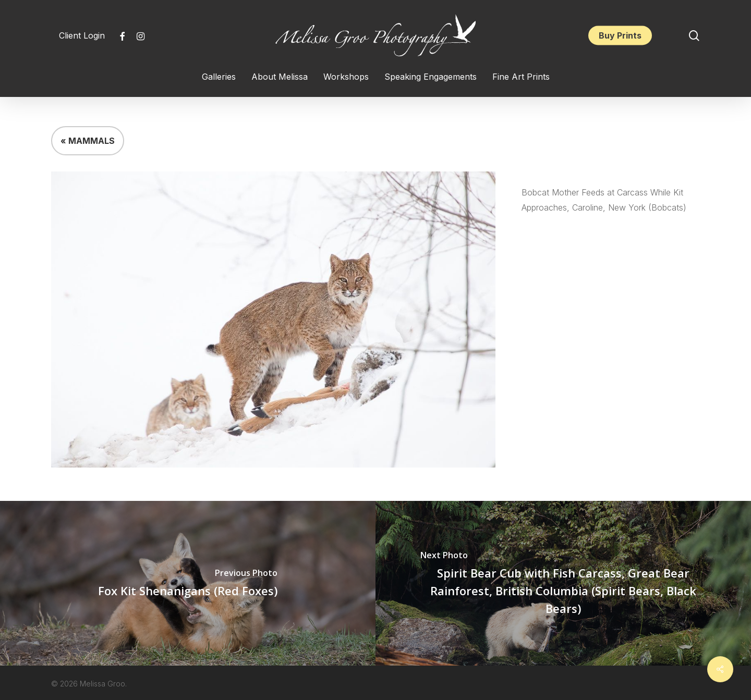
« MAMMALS (88, 141)
